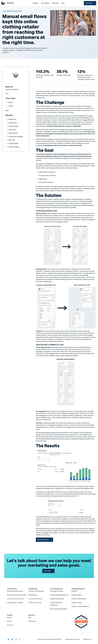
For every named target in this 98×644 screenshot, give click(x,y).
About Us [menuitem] (10, 617)
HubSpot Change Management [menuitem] (80, 606)
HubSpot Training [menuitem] (77, 603)
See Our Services (43, 540)
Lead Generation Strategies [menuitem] (15, 603)
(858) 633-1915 (87, 639)
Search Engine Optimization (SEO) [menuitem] (17, 595)
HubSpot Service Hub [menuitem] (35, 603)
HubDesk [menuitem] (74, 591)
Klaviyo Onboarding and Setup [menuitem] (58, 609)
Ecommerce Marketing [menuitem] (35, 599)
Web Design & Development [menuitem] (15, 591)
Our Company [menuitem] (45, 3)
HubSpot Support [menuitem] (77, 595)
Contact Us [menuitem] (10, 625)
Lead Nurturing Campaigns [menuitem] (36, 591)
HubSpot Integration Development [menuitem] (56, 604)
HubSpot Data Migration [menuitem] (57, 599)
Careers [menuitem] (9, 621)
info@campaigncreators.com (73, 639)
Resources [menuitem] (55, 3)
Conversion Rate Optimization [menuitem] (16, 599)
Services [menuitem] (36, 3)
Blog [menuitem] (63, 3)
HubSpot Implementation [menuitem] (79, 599)
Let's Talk (89, 3)
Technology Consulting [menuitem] (57, 591)
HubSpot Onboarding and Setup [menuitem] (59, 595)
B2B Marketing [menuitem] (33, 595)
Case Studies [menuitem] (32, 621)
